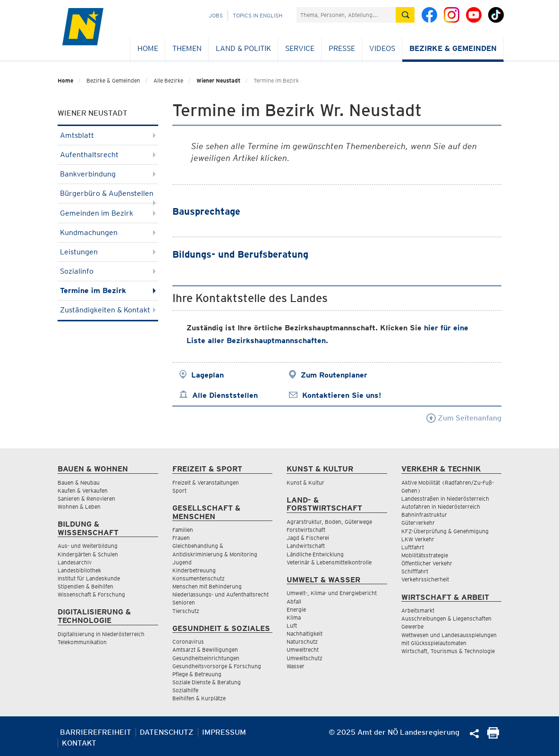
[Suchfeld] (346, 15)
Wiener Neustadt (218, 80)
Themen (187, 48)
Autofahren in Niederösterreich (441, 507)
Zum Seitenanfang (464, 418)
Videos (382, 48)
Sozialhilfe (185, 690)
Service (300, 48)
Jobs (216, 15)
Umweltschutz (305, 658)
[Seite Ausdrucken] (493, 736)
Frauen (181, 538)
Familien (183, 530)
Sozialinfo (108, 271)
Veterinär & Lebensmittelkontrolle (329, 562)
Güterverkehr (418, 523)
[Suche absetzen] (405, 15)
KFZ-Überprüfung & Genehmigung (445, 531)
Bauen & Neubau (79, 483)
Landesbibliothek (79, 570)
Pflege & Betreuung (197, 674)
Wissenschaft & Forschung (91, 594)
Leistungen (108, 252)
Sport (179, 491)
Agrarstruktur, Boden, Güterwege (329, 522)
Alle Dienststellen (225, 395)
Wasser (296, 666)
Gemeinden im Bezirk (108, 213)
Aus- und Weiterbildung (88, 546)
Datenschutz (167, 732)
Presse (342, 48)
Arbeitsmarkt (418, 610)
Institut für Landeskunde (89, 578)
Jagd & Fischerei (308, 538)
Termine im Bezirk (108, 290)
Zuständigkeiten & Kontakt (108, 310)
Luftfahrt (413, 547)
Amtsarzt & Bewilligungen (205, 650)
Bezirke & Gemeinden (453, 48)
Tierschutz (186, 611)
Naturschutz (302, 642)
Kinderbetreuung (194, 570)
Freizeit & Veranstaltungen (206, 483)
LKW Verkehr (418, 539)
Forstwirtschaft (306, 530)
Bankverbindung (108, 174)
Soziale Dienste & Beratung (207, 682)
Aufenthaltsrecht (108, 155)
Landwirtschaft (306, 546)
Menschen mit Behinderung (207, 586)
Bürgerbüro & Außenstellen (108, 196)
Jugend (182, 562)
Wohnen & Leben (79, 507)
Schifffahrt (415, 571)
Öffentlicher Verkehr (427, 563)
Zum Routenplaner (334, 375)
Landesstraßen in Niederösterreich (445, 499)
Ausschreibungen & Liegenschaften (446, 618)
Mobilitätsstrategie (425, 555)
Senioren (184, 602)
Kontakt (79, 743)
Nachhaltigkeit (305, 634)
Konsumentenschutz (199, 578)
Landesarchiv (75, 562)
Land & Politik (243, 48)
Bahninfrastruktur (424, 515)
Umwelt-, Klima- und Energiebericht (332, 593)
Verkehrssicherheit (425, 579)
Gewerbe (412, 626)
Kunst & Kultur (305, 483)
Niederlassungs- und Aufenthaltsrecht (220, 594)
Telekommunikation (82, 642)
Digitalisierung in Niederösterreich (101, 634)
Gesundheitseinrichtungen (206, 658)
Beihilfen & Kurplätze (199, 698)
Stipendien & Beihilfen (85, 586)
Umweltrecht (303, 650)
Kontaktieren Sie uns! (342, 395)
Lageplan (208, 375)
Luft (292, 626)
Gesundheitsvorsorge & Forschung (217, 666)
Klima (294, 617)
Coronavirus (188, 642)
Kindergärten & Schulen (88, 554)
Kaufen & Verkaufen (83, 491)
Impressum (224, 732)
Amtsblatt (108, 135)
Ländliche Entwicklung (315, 554)
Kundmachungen (108, 232)
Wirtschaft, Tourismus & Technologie (448, 651)
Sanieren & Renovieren (86, 499)
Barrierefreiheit (96, 732)
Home (148, 48)
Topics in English (258, 15)
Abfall (294, 601)
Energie (296, 609)
